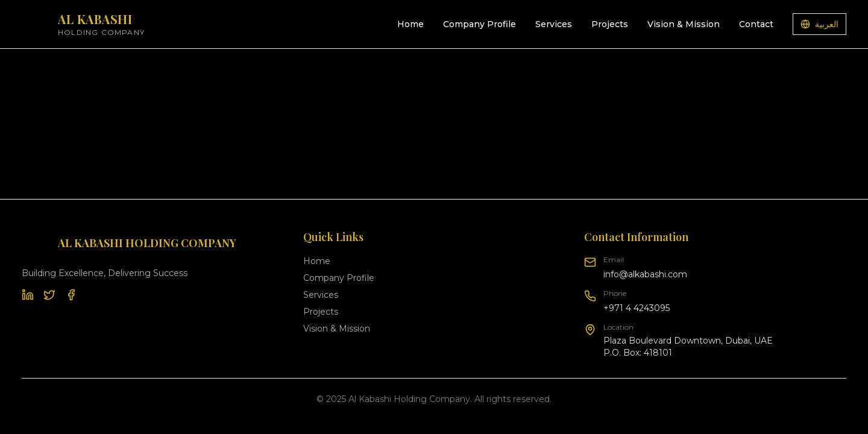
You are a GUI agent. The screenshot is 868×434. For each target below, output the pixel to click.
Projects (610, 24)
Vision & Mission (684, 24)
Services (554, 24)
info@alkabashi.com (645, 274)
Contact (756, 24)
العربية (819, 24)
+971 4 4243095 (637, 308)
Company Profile (480, 24)
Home (410, 24)
